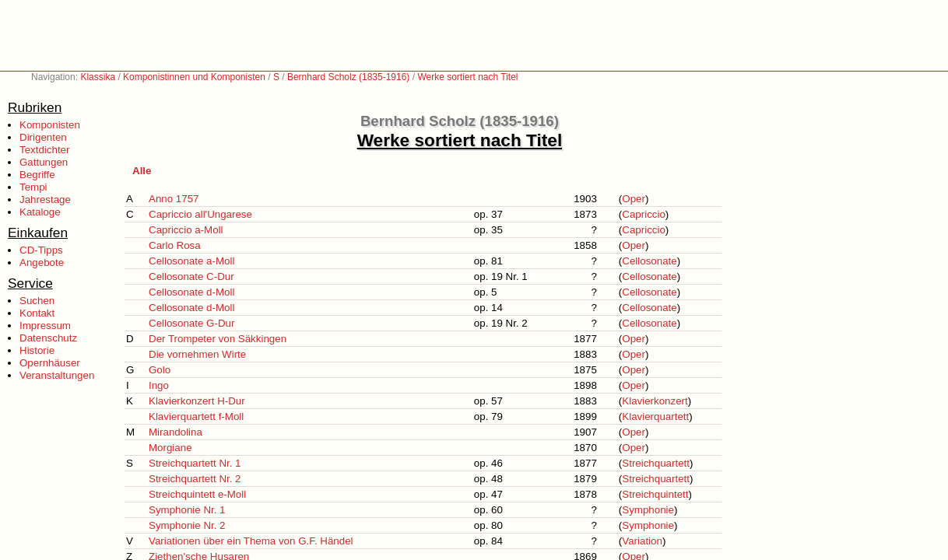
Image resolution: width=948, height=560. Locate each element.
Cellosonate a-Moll (191, 261)
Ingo (159, 385)
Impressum (45, 325)
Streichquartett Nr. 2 (195, 479)
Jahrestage (45, 199)
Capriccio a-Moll (186, 230)
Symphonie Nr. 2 (187, 525)
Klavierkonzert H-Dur (197, 401)
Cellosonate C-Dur (191, 276)
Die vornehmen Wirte (197, 354)
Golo (160, 370)
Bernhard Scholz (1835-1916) (348, 77)
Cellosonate (649, 261)
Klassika (98, 77)
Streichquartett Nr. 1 (195, 463)
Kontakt (37, 313)
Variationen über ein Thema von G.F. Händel (251, 541)
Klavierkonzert (655, 401)
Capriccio (644, 214)
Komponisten (50, 125)
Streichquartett (656, 463)
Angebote (42, 262)
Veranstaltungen (57, 375)
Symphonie (648, 510)
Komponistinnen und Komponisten (194, 77)
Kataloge (40, 212)
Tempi (33, 187)
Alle (142, 171)
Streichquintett (655, 494)
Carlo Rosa (175, 245)
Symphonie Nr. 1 (187, 510)
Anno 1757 (174, 199)
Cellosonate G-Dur (191, 323)
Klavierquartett (655, 416)
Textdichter (44, 150)
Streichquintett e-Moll (197, 494)
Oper (634, 199)
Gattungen (44, 162)
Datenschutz (48, 338)
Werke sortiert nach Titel (467, 77)
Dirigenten (43, 137)
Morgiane (170, 448)
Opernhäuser (50, 363)
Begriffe (37, 175)
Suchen (37, 301)
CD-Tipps (41, 250)
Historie (37, 350)
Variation (642, 541)
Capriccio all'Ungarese (200, 214)
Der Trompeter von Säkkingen (218, 339)
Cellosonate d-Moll (191, 292)
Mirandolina (176, 432)
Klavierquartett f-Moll (196, 416)
